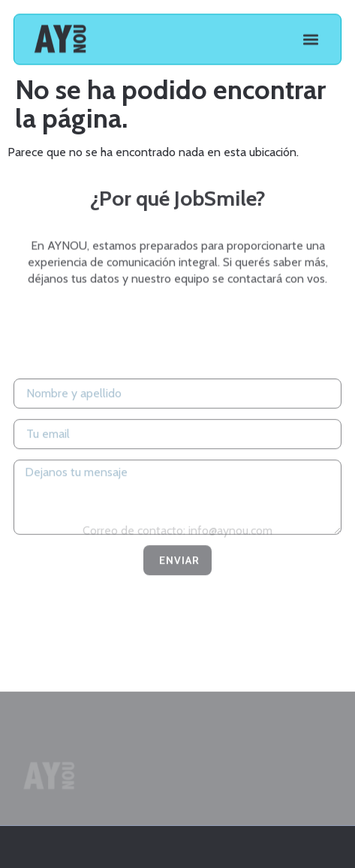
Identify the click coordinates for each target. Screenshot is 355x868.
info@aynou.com (230, 532)
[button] (310, 38)
